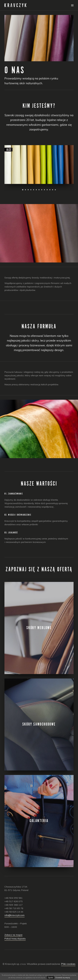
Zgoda (50, 978)
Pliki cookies (68, 964)
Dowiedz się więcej (63, 978)
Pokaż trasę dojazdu (15, 939)
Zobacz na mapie (13, 935)
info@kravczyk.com (15, 915)
